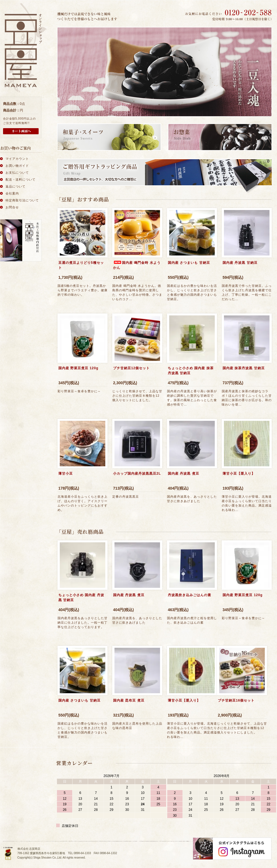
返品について (16, 186)
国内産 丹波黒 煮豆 (184, 474)
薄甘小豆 (66, 474)
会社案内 (12, 193)
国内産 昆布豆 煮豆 (129, 700)
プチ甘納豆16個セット (236, 700)
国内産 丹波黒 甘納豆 (240, 263)
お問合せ (12, 207)
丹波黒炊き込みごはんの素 (189, 595)
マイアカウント (17, 159)
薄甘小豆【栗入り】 (239, 474)
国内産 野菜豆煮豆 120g (78, 368)
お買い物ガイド (17, 166)
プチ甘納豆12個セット (131, 368)
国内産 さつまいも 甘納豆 (189, 263)
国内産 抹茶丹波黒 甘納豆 (244, 368)
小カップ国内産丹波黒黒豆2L (137, 474)
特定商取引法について (22, 200)
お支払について (17, 173)
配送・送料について (21, 179)
